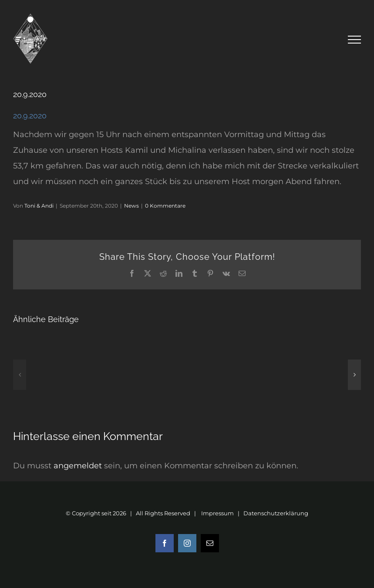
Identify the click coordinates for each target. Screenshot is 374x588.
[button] (20, 375)
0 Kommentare (165, 206)
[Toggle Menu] (355, 40)
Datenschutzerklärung (276, 513)
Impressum (217, 513)
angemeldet (78, 466)
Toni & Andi (39, 206)
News (131, 206)
